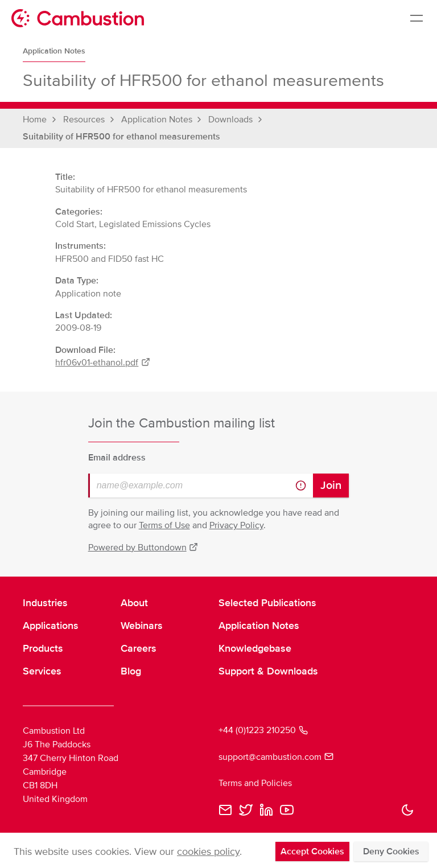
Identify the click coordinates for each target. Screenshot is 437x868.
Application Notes (54, 51)
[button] (407, 810)
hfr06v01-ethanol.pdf (103, 363)
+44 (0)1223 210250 (263, 730)
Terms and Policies (255, 783)
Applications (51, 626)
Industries (45, 603)
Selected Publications (267, 603)
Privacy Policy (236, 525)
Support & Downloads (268, 671)
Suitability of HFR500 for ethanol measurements (121, 137)
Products (43, 648)
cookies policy (208, 851)
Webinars (142, 626)
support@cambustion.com (276, 757)
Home (35, 120)
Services (42, 671)
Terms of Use (164, 525)
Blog (131, 671)
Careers (139, 648)
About (134, 603)
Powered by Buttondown (143, 548)
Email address (117, 458)
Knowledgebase (255, 648)
